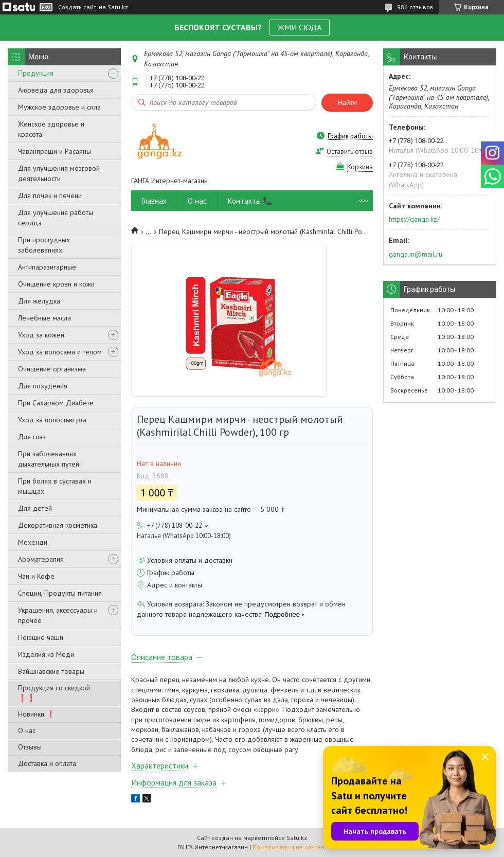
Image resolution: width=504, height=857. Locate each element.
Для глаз (32, 437)
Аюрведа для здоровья (56, 90)
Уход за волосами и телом (60, 352)
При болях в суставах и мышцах (55, 486)
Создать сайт (77, 7)
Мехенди (33, 542)
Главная (154, 201)
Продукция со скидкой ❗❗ (54, 693)
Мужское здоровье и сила (59, 107)
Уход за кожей (41, 335)
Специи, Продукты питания (60, 593)
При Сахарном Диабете (56, 403)
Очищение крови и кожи (56, 284)
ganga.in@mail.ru (416, 254)
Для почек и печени (50, 195)
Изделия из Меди (46, 654)
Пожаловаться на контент (290, 847)
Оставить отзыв (350, 151)
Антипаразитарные (47, 267)
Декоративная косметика (58, 525)
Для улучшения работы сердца (56, 218)
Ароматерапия (41, 559)
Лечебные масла (44, 318)
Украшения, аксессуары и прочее (58, 615)
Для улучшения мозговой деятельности (59, 173)
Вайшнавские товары (51, 671)
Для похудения (43, 386)
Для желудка (39, 301)
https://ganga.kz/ (414, 219)
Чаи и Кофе (36, 576)
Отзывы (30, 747)
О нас (27, 730)
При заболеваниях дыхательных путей (49, 459)
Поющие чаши (41, 637)
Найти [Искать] (347, 103)
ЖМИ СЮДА (300, 27)
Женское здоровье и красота (51, 129)
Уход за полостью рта (52, 420)
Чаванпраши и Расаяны (55, 151)
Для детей (35, 508)
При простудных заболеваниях (44, 245)
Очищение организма (52, 369)
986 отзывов (415, 7)
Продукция (36, 73)
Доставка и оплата (47, 763)
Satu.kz (297, 838)
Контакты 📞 (250, 201)
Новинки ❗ (37, 714)
